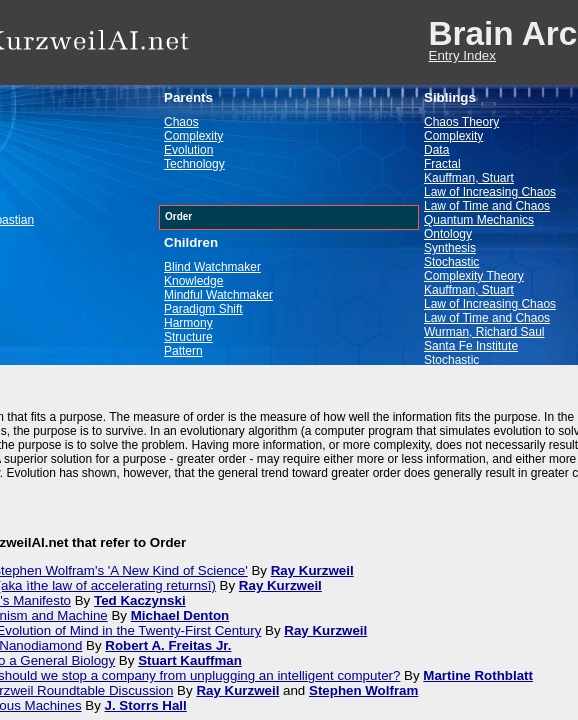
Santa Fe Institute (471, 346)
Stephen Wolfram (363, 690)
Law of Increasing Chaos (490, 192)
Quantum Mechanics (479, 220)
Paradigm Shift (203, 309)
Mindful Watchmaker (218, 295)
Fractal (442, 164)
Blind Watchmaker (212, 267)
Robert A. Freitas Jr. (168, 645)
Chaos (181, 122)
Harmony (188, 323)
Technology (194, 164)
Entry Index (462, 55)
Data (436, 150)
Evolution (188, 150)
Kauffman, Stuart (469, 178)
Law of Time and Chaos (487, 206)
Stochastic (451, 262)
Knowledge (193, 281)
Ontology (448, 234)
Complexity (193, 136)
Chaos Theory (461, 122)
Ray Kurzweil (312, 570)
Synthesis (450, 248)
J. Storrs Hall (146, 705)
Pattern (183, 351)
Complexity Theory (474, 276)
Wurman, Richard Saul (484, 332)
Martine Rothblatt (478, 675)
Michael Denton (180, 615)
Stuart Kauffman (190, 660)
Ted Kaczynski (140, 600)
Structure (188, 337)
